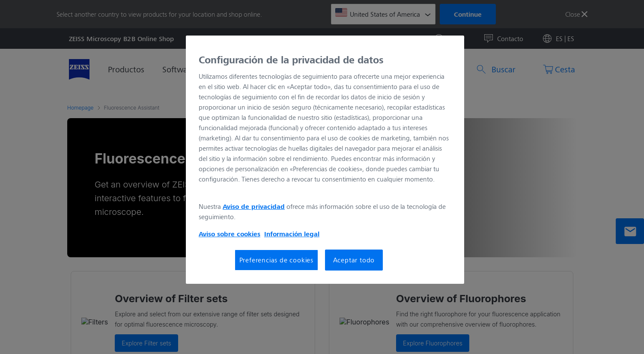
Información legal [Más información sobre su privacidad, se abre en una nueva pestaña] (292, 234)
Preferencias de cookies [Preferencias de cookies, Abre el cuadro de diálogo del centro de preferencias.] (276, 260)
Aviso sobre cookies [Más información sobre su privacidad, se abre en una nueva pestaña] (230, 234)
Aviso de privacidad (254, 206)
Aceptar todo (354, 260)
